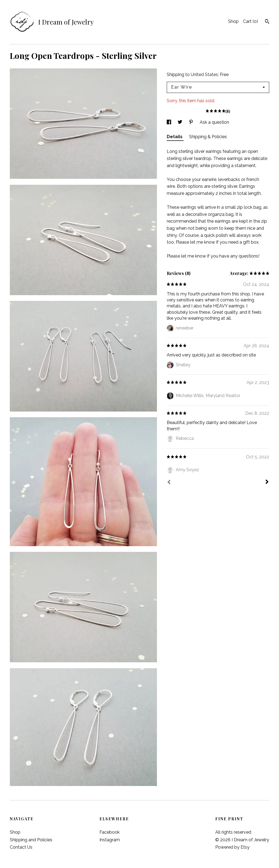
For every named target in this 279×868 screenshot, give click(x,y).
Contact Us (21, 847)
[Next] (267, 482)
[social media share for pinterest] (192, 122)
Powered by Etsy (232, 847)
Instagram (110, 840)
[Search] (267, 22)
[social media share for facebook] (169, 122)
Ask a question (214, 122)
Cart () (251, 21)
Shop (233, 21)
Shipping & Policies (208, 137)
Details (175, 137)
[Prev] (169, 483)
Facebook (110, 832)
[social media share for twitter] (181, 122)
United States (204, 75)
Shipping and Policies (31, 840)
